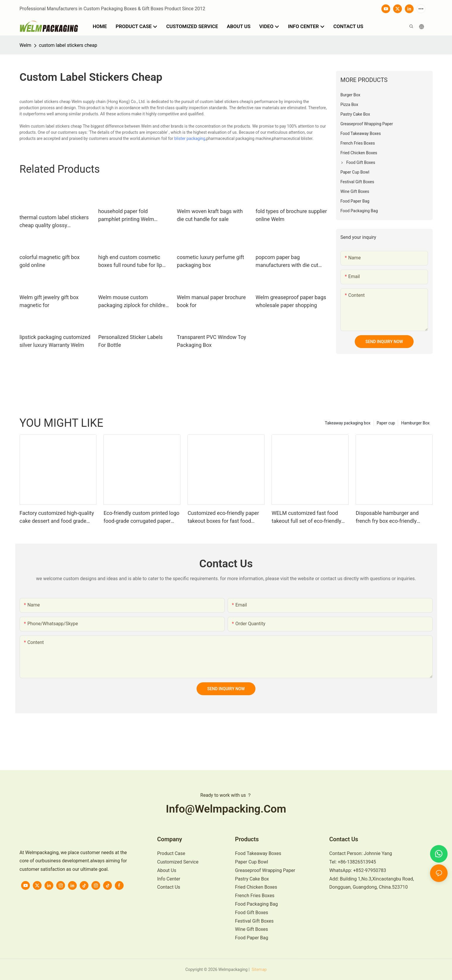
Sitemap (259, 969)
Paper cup (386, 423)
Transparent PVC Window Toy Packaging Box (211, 341)
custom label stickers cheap (68, 45)
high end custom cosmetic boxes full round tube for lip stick (130, 262)
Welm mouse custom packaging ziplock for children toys (133, 302)
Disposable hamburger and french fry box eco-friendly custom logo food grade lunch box (391, 517)
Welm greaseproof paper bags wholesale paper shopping (291, 301)
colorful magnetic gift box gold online (50, 261)
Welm (25, 45)
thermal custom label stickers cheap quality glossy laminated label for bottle (54, 222)
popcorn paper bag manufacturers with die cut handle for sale (287, 262)
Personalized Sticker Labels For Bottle (130, 341)
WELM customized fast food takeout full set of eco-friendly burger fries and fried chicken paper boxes (306, 517)
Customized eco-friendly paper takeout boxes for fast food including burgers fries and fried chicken (225, 517)
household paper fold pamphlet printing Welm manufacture (126, 216)
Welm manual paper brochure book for (211, 301)
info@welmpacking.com (226, 809)
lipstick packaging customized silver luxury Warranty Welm (55, 341)
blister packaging (190, 138)
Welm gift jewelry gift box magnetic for (49, 301)
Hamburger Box (415, 423)
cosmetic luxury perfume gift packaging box (210, 261)
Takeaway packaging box (348, 423)
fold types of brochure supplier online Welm (291, 215)
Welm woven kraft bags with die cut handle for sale (210, 215)
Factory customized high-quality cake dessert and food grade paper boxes (57, 517)
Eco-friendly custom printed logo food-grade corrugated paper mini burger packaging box (141, 517)
